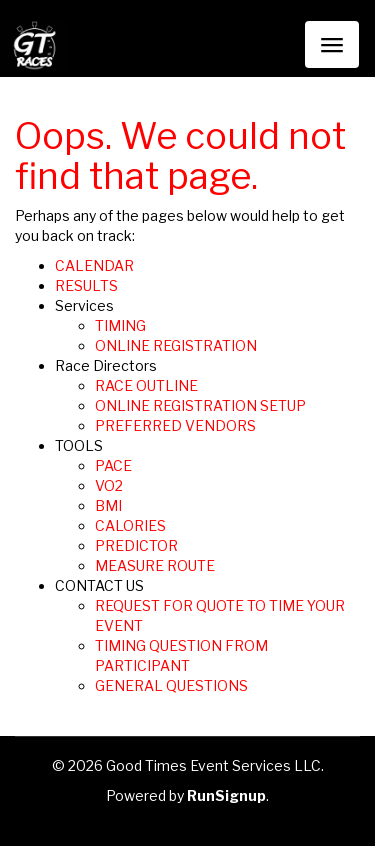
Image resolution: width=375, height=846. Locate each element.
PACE (113, 465)
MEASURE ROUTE (155, 565)
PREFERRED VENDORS (175, 425)
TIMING (120, 325)
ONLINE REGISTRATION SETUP (200, 405)
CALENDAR (94, 265)
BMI (108, 505)
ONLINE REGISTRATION (176, 345)
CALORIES (130, 525)
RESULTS (86, 285)
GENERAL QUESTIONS (171, 685)
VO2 (109, 485)
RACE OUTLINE (146, 385)
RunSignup (226, 795)
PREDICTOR (136, 545)
